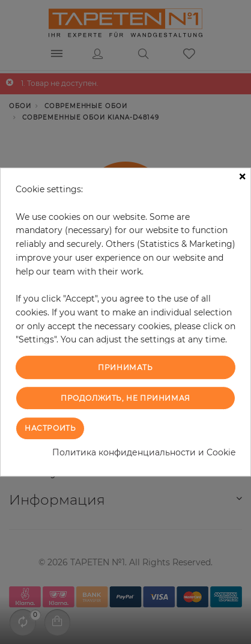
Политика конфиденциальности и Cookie (144, 452)
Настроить (50, 428)
